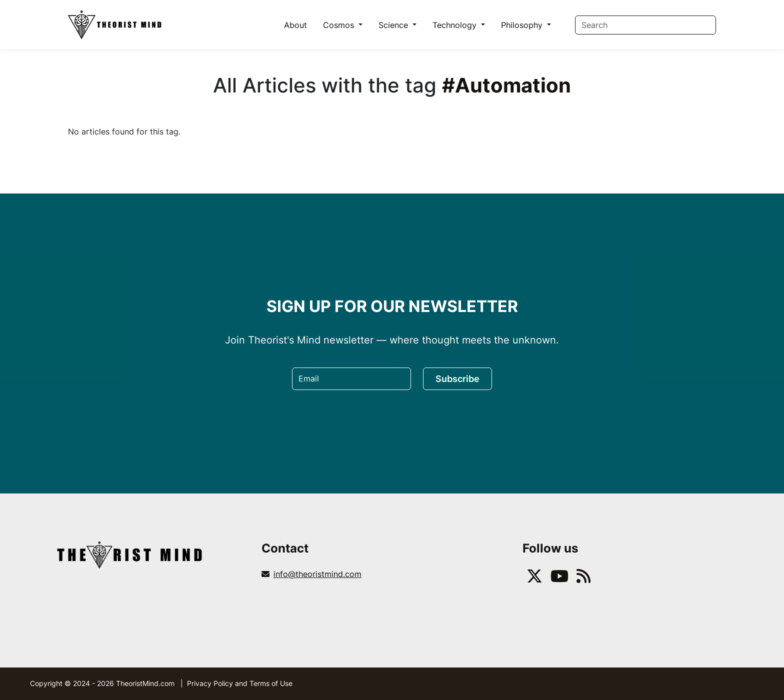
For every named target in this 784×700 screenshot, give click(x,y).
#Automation (506, 85)
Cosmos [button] (340, 25)
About (295, 25)
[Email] (351, 379)
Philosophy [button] (523, 25)
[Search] (645, 25)
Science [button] (394, 25)
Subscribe (457, 379)
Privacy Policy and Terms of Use (240, 683)
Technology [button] (456, 25)
